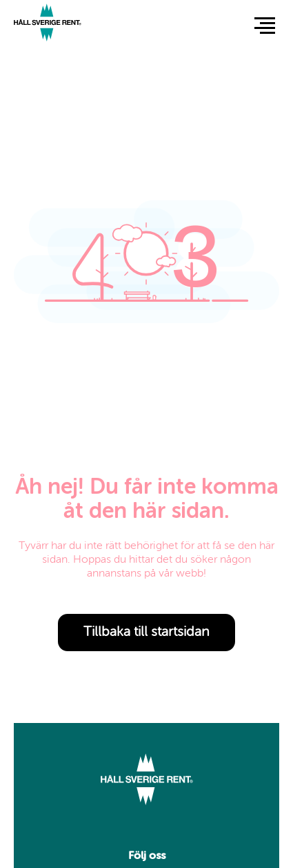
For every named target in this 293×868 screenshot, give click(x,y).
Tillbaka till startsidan (146, 633)
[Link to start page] (48, 25)
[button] (265, 25)
